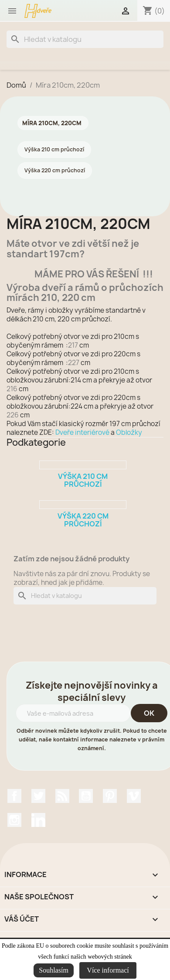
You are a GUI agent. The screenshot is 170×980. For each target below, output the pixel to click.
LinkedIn (38, 820)
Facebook (14, 796)
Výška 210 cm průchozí (54, 149)
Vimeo (134, 796)
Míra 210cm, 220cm (52, 123)
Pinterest (110, 796)
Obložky (129, 432)
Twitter (38, 796)
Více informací (108, 970)
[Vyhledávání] (85, 39)
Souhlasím (54, 970)
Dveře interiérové (82, 432)
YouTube (86, 796)
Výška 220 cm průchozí (55, 170)
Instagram (14, 820)
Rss (62, 796)
